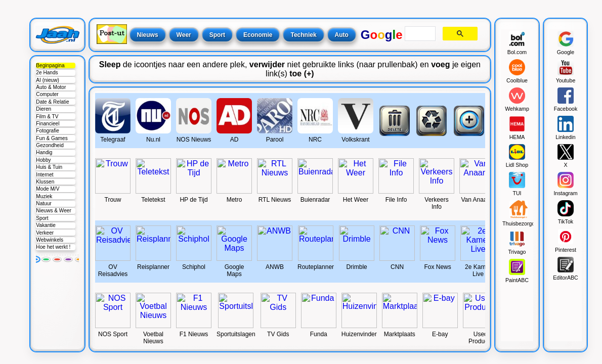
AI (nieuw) (48, 80)
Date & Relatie (52, 102)
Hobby (43, 160)
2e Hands (47, 73)
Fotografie (48, 131)
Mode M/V (48, 189)
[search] (419, 34)
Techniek (303, 35)
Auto (342, 35)
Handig (44, 152)
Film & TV (47, 117)
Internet (45, 175)
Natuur (44, 203)
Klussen (45, 182)
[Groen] (46, 259)
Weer (184, 35)
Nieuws (148, 35)
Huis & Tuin (49, 167)
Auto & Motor (51, 87)
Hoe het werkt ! (53, 247)
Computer (47, 94)
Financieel (48, 124)
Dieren (44, 109)
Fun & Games (52, 138)
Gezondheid (50, 145)
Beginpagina (50, 65)
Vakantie (46, 225)
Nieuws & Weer (53, 211)
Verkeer (45, 233)
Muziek (44, 196)
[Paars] (68, 259)
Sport (42, 218)
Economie (258, 35)
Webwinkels (50, 240)
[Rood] (57, 259)
